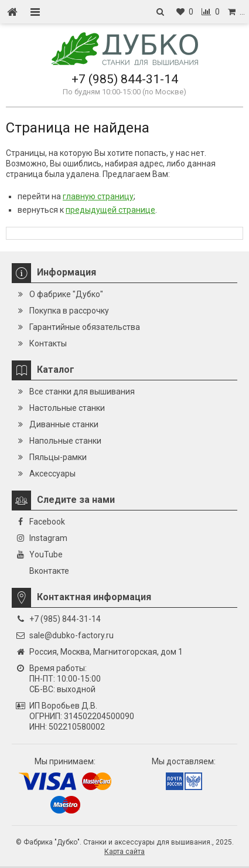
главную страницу (98, 196)
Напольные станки (65, 441)
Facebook (47, 522)
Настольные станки (67, 408)
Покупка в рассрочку (69, 311)
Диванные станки (64, 424)
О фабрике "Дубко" (66, 294)
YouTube (46, 554)
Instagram (48, 538)
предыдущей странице (110, 210)
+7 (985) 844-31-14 (125, 79)
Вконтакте (49, 571)
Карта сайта (125, 852)
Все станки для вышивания (82, 392)
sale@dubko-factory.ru (71, 635)
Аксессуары (52, 474)
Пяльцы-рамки (58, 457)
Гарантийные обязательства (85, 327)
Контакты (48, 343)
